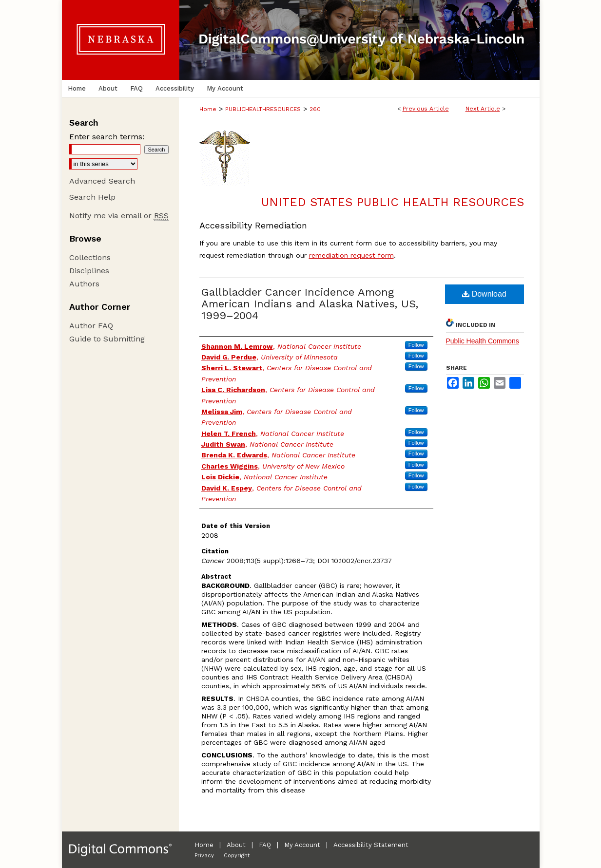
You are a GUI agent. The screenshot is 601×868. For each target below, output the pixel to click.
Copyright (237, 856)
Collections (90, 257)
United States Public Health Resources (393, 202)
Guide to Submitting (107, 339)
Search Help (92, 197)
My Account (302, 845)
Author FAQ (91, 326)
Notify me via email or (119, 216)
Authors (84, 284)
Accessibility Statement (371, 845)
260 (315, 109)
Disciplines (89, 271)
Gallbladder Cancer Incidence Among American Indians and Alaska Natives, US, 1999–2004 (310, 304)
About (236, 845)
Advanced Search (102, 181)
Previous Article (426, 109)
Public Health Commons (483, 341)
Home (208, 109)
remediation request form (351, 255)
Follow (416, 345)
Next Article (483, 109)
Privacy (204, 856)
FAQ (265, 845)
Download (484, 294)
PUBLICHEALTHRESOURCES (263, 109)
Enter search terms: (107, 137)
